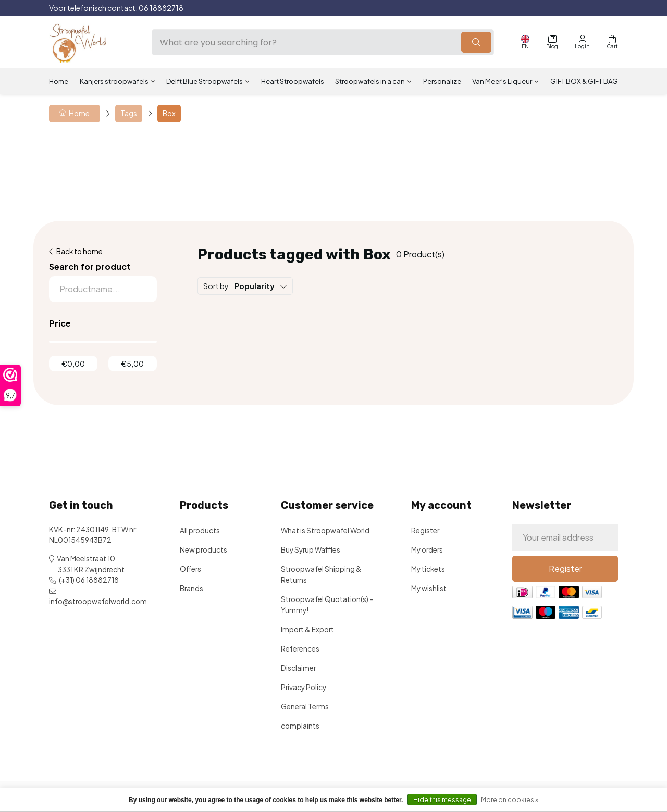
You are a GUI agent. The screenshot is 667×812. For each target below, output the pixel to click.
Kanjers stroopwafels (114, 81)
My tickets (428, 569)
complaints (300, 726)
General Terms (305, 707)
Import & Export (307, 629)
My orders (427, 550)
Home (59, 81)
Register (425, 530)
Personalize (442, 81)
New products (203, 550)
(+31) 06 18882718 (89, 580)
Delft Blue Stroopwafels (205, 81)
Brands (192, 588)
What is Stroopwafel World (325, 530)
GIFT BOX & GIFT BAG (584, 81)
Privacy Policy (304, 687)
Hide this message (442, 800)
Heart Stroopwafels (293, 81)
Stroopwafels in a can (370, 81)
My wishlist (429, 588)
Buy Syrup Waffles (311, 550)
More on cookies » (510, 800)
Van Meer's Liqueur (502, 81)
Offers (190, 569)
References (300, 649)
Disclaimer (298, 668)
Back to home (79, 251)
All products (200, 530)
